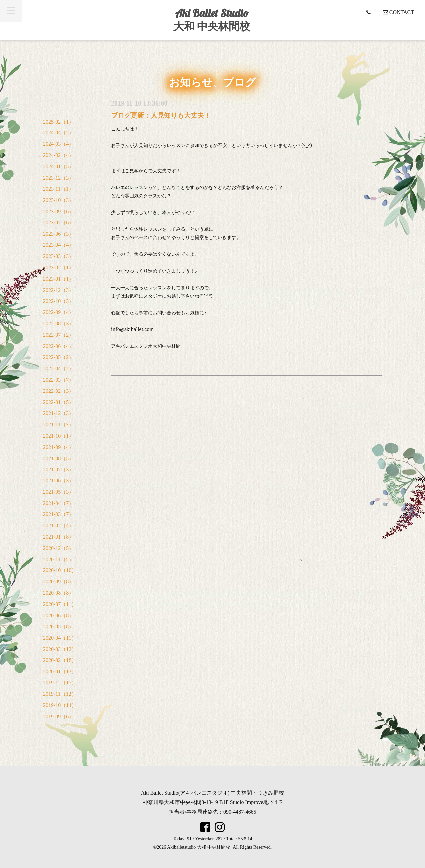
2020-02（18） (60, 660)
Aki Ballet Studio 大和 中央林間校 (212, 19)
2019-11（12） (60, 694)
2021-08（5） (59, 458)
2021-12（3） (59, 413)
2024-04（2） (59, 133)
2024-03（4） (59, 144)
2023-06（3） (59, 234)
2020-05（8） (59, 626)
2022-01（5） (59, 402)
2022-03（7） (59, 380)
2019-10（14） (60, 705)
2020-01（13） (60, 672)
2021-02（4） (59, 525)
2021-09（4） (59, 447)
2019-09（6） (59, 716)
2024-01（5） (59, 167)
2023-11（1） (59, 189)
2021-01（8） (59, 537)
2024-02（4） (59, 155)
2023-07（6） (59, 223)
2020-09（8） (59, 582)
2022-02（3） (59, 391)
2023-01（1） (59, 279)
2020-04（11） (60, 638)
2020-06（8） (59, 615)
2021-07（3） (59, 469)
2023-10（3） (59, 200)
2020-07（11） (60, 604)
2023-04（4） (59, 245)
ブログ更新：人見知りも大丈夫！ (161, 115)
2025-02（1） (59, 122)
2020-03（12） (60, 649)
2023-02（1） (59, 267)
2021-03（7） (59, 514)
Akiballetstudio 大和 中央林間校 (199, 847)
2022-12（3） (59, 290)
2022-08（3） (59, 324)
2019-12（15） (60, 683)
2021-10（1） (59, 436)
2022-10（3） (59, 301)
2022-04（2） (59, 368)
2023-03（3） (59, 256)
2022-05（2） (59, 357)
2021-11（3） (59, 425)
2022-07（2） (59, 335)
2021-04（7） (59, 503)
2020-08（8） (59, 593)
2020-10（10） (60, 570)
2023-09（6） (59, 211)
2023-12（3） (59, 178)
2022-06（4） (59, 346)
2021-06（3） (59, 481)
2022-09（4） (59, 312)
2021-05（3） (59, 492)
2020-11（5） (59, 559)
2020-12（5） (59, 548)
